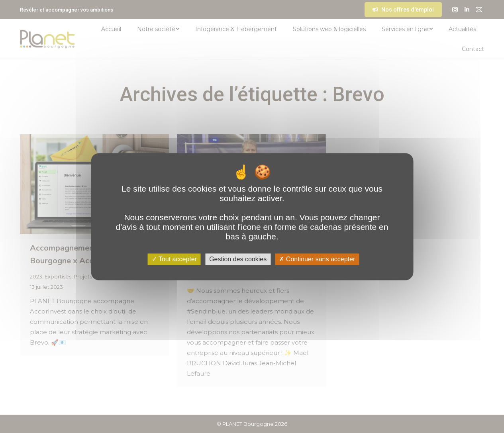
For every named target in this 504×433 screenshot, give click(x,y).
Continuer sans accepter (317, 259)
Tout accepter (174, 259)
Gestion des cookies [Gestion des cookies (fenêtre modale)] (238, 259)
